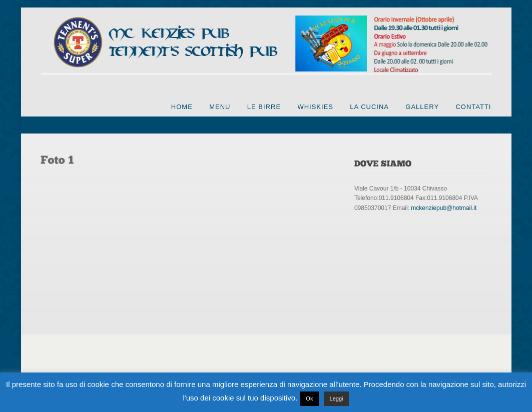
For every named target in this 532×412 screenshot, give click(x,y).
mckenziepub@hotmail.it (444, 208)
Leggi (337, 398)
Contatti (473, 107)
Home (182, 107)
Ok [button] (309, 398)
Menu (220, 107)
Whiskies (315, 107)
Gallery (422, 107)
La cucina (369, 107)
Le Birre (264, 107)
